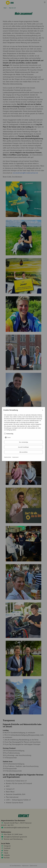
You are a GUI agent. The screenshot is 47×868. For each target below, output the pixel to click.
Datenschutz (8, 457)
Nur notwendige (24, 442)
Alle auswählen (23, 452)
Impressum (15, 457)
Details (9, 437)
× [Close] (43, 410)
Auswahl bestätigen (23, 447)
